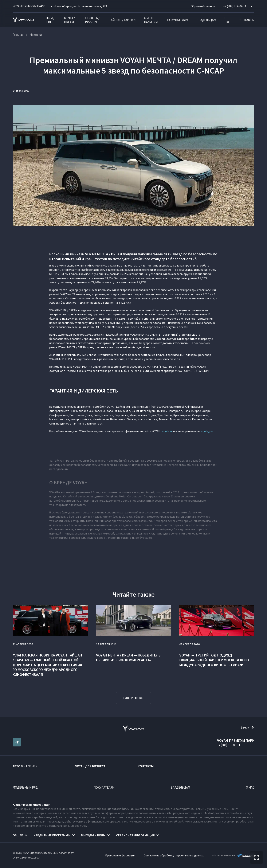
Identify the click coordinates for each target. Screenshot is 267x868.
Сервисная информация (135, 835)
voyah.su (167, 431)
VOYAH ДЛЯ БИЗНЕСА (90, 766)
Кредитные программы (52, 835)
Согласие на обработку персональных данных (174, 855)
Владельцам (206, 20)
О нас (227, 20)
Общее (18, 835)
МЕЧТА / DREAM (69, 20)
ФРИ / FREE (50, 20)
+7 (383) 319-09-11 (229, 745)
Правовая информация (120, 855)
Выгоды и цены (93, 835)
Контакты (246, 20)
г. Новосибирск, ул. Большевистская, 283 (79, 6)
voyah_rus (207, 431)
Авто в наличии (151, 20)
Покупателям (178, 20)
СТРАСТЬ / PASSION (92, 20)
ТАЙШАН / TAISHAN (122, 20)
